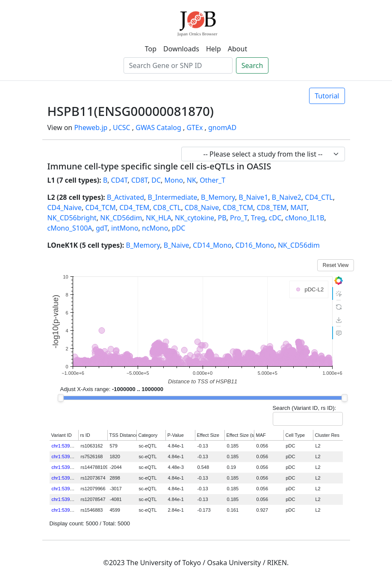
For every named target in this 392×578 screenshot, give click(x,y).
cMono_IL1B (305, 218)
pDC (179, 228)
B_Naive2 (287, 197)
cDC (275, 218)
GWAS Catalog (158, 127)
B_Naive (177, 245)
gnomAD (222, 127)
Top (151, 49)
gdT (102, 228)
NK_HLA (159, 218)
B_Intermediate (173, 197)
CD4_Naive (65, 207)
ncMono (155, 228)
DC (156, 180)
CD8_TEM (271, 207)
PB (222, 218)
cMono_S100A (70, 228)
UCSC (122, 127)
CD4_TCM (100, 207)
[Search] (178, 65)
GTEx (195, 127)
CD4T (119, 180)
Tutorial (327, 96)
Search (252, 65)
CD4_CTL (319, 197)
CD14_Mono (212, 245)
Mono (174, 180)
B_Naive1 (253, 197)
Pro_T (239, 218)
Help (214, 49)
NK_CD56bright (72, 218)
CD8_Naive (202, 207)
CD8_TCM (238, 207)
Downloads (181, 49)
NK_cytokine (195, 218)
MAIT (298, 207)
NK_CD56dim (121, 218)
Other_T (212, 180)
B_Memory (218, 197)
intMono (125, 228)
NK (192, 180)
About (237, 49)
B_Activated (125, 197)
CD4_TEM (134, 207)
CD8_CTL (167, 207)
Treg (258, 218)
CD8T (140, 180)
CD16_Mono (255, 245)
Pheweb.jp (91, 127)
